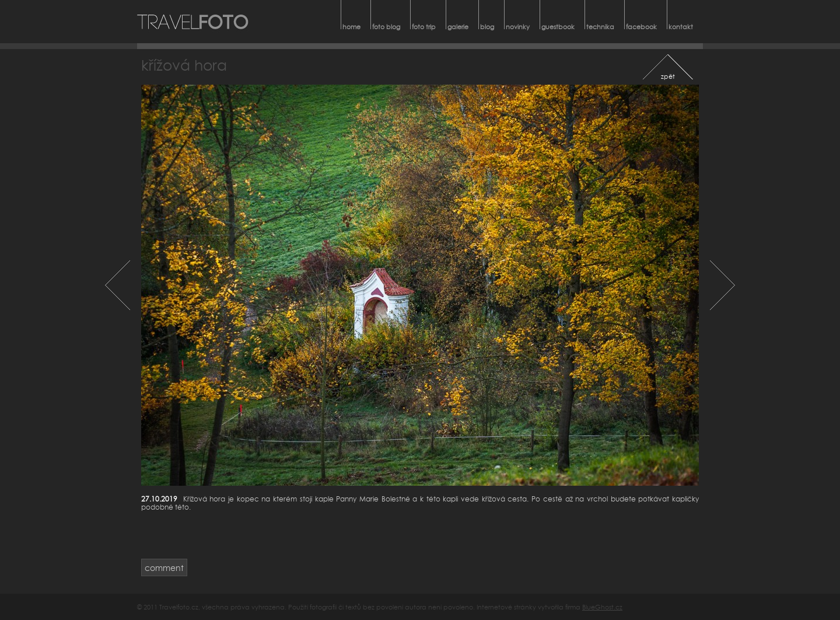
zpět (668, 76)
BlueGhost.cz (602, 607)
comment (164, 568)
